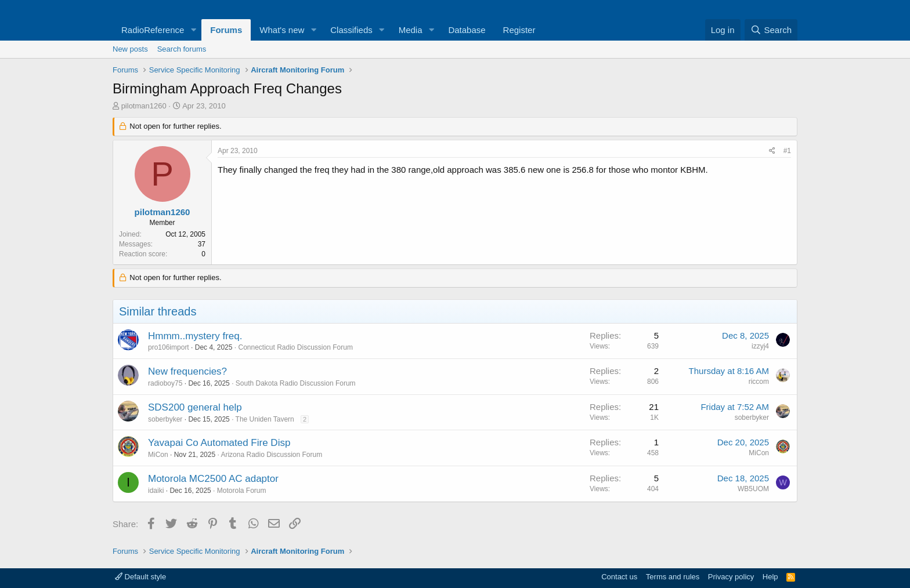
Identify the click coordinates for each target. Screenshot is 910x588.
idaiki (156, 491)
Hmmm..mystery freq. (195, 336)
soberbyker (165, 419)
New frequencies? (187, 371)
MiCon (158, 455)
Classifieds (351, 30)
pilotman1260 (144, 106)
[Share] (772, 151)
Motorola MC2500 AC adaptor (213, 479)
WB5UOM (753, 489)
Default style (140, 577)
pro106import (169, 347)
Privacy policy (731, 577)
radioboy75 (165, 383)
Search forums (182, 49)
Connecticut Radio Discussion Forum (295, 347)
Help (770, 577)
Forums (226, 30)
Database (467, 30)
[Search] (771, 30)
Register (519, 30)
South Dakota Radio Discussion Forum (296, 383)
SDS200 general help (195, 407)
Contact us (619, 577)
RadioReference (153, 30)
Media (411, 30)
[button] (193, 30)
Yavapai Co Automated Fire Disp (219, 443)
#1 (787, 151)
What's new (282, 30)
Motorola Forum (242, 491)
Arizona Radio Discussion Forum (271, 455)
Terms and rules (673, 577)
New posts (130, 49)
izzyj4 (760, 346)
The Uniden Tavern (265, 419)
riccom (759, 382)
